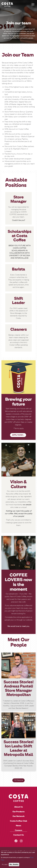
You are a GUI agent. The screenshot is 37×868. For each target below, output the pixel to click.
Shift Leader (18, 301)
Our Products (18, 812)
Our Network (19, 816)
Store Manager (18, 199)
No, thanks (14, 866)
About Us (19, 807)
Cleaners (19, 329)
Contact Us (19, 835)
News (18, 826)
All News (18, 780)
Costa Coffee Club (18, 821)
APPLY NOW (17, 435)
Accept (5, 866)
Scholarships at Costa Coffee (20, 236)
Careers (18, 830)
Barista (18, 269)
